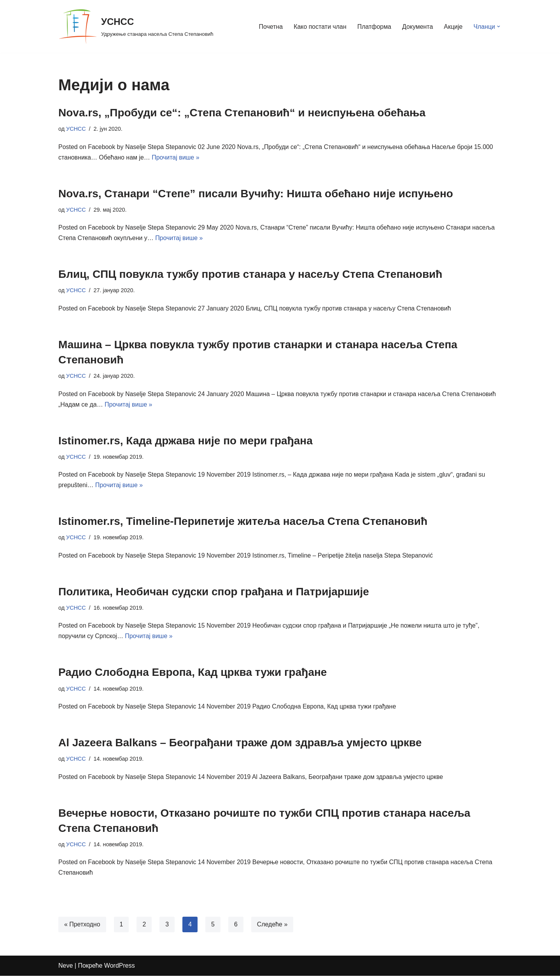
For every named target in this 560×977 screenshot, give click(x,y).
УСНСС (76, 129)
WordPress (120, 967)
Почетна (270, 27)
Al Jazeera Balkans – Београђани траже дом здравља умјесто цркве (240, 744)
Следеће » (272, 926)
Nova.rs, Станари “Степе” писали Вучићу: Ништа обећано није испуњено (256, 194)
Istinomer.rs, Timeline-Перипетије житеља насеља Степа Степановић (243, 522)
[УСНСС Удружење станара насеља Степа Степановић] (136, 26)
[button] (499, 26)
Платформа (374, 27)
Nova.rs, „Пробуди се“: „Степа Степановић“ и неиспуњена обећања (242, 113)
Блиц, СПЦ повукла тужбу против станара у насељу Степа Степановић (250, 275)
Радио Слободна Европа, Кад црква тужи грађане (192, 673)
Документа (417, 27)
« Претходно (82, 926)
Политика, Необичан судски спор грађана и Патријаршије (214, 592)
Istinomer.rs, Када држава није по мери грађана (185, 441)
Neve (66, 967)
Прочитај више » (176, 157)
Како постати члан (320, 27)
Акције (453, 27)
